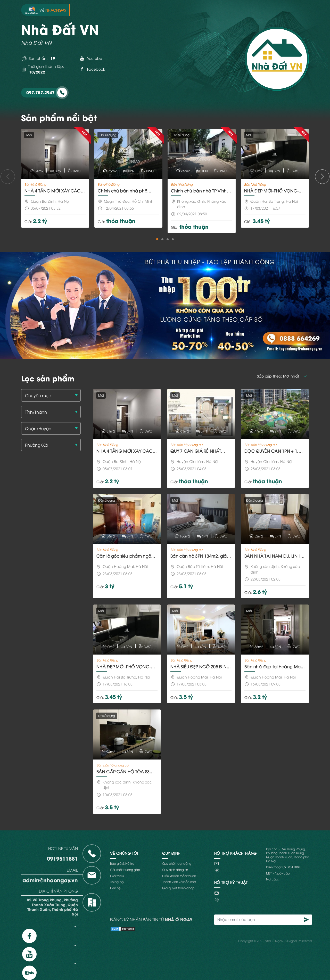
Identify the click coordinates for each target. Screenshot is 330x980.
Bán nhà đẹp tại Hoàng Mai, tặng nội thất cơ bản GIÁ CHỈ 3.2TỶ (274, 667)
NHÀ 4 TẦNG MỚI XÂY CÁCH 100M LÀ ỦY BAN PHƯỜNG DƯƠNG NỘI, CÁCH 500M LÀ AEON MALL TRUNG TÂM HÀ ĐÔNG (54, 191)
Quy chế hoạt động (177, 863)
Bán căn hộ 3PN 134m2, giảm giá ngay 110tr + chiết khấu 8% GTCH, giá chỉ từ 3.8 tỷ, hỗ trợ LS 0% (201, 556)
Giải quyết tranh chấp (178, 888)
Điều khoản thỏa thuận (179, 876)
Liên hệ (115, 888)
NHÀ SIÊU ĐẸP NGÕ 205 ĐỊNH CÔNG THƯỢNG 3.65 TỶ (200, 667)
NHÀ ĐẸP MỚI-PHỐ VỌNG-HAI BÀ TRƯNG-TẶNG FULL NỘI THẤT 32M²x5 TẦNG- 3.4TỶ (275, 191)
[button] (157, 239)
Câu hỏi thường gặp (125, 869)
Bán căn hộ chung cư (186, 444)
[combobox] (51, 395)
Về (46, 10)
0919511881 (62, 858)
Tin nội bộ (117, 882)
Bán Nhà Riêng (35, 184)
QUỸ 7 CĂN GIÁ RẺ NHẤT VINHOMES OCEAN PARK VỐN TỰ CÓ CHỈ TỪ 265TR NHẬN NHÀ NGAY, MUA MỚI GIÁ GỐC (199, 451)
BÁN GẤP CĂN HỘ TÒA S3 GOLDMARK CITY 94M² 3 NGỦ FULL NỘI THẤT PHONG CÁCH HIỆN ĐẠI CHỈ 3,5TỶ (126, 771)
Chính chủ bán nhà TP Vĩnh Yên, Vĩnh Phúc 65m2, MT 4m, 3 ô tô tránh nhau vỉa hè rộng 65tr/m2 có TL (201, 191)
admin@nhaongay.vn (50, 880)
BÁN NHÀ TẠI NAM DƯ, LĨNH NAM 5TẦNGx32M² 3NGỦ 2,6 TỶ (273, 556)
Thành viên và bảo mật (179, 882)
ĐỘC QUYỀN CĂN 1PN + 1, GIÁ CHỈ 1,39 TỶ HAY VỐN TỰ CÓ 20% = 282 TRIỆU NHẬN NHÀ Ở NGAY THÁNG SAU (273, 451)
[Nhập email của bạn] (258, 920)
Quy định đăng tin (175, 869)
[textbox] (53, 395)
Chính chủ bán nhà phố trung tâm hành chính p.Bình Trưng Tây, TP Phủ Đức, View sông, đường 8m (127, 191)
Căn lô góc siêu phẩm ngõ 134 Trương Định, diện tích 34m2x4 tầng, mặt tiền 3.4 (124, 556)
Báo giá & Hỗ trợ (122, 863)
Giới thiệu (117, 876)
